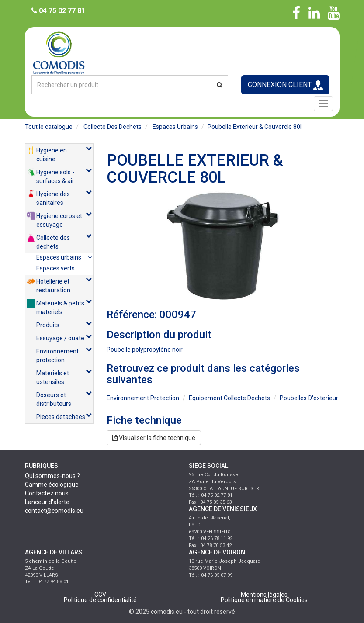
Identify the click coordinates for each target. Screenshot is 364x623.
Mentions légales (264, 595)
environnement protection (143, 398)
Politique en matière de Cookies (264, 600)
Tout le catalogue (49, 127)
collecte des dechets (113, 127)
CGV (100, 595)
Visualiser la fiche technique (154, 438)
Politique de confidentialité (100, 600)
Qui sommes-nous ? (52, 476)
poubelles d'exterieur (309, 398)
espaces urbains (175, 127)
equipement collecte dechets (229, 398)
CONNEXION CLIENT (285, 85)
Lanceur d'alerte (47, 502)
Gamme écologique (52, 485)
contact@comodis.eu (54, 511)
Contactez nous (47, 493)
